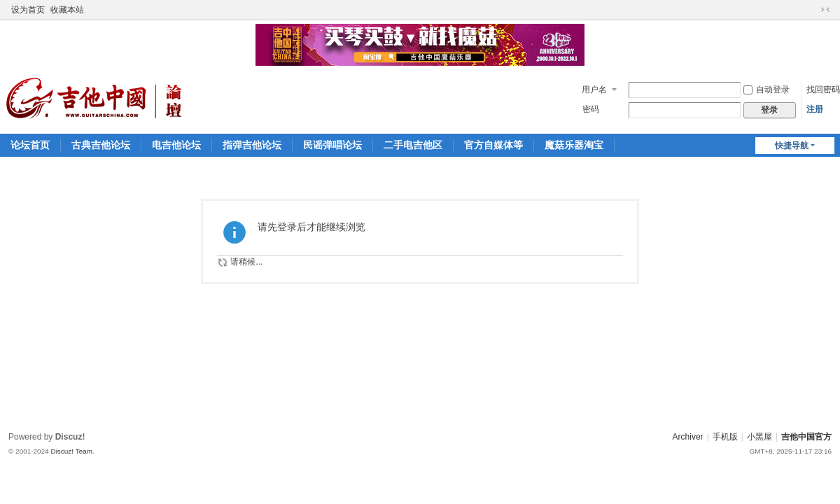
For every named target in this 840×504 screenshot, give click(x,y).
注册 (815, 109)
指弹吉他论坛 (252, 145)
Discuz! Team (71, 451)
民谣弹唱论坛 (332, 145)
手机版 (725, 437)
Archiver (688, 437)
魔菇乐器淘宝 (574, 145)
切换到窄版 (825, 10)
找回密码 (823, 90)
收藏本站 (67, 10)
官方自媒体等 (493, 145)
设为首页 (28, 10)
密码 (591, 109)
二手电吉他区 (413, 145)
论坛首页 (30, 145)
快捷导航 (792, 146)
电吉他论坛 (176, 145)
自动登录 (766, 90)
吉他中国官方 (806, 437)
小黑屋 (759, 437)
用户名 (594, 90)
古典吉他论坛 (101, 145)
